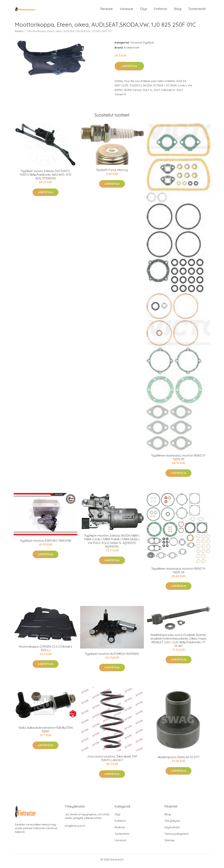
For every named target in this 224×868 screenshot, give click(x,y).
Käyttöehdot (172, 830)
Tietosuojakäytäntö (176, 836)
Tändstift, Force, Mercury (112, 173)
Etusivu (19, 34)
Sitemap (169, 843)
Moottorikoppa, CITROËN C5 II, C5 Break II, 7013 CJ (46, 651)
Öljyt (144, 10)
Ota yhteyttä (172, 823)
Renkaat (106, 10)
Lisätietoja (129, 68)
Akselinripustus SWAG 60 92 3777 (178, 760)
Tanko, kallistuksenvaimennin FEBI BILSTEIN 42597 (45, 732)
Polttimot (161, 10)
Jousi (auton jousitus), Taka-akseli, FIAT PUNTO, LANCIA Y (112, 761)
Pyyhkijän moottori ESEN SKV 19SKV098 (45, 543)
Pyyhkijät (149, 45)
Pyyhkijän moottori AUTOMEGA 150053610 (112, 656)
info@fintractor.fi (75, 828)
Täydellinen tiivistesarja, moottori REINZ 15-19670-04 (179, 573)
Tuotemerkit (197, 10)
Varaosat (126, 10)
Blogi (178, 10)
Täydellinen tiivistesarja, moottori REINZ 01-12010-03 (178, 460)
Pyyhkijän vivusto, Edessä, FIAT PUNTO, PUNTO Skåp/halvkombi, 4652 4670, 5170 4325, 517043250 (46, 177)
